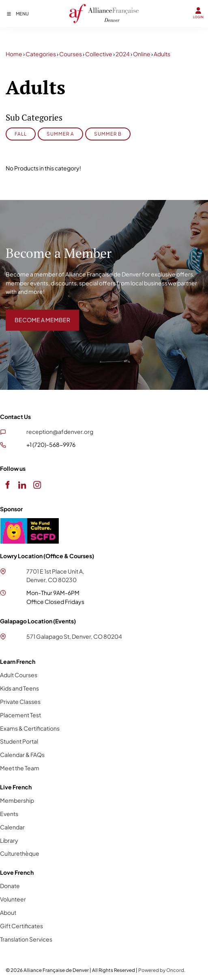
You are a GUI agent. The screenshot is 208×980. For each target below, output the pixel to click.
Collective (99, 54)
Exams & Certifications (30, 728)
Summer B (108, 134)
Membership (17, 800)
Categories (41, 54)
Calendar (12, 827)
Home (14, 54)
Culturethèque (20, 853)
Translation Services (26, 939)
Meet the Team (20, 768)
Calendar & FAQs (22, 755)
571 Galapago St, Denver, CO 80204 (74, 636)
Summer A (60, 134)
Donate (10, 886)
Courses (71, 54)
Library (9, 840)
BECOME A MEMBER (33, 314)
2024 (123, 54)
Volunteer (13, 899)
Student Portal (19, 741)
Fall (21, 134)
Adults (162, 54)
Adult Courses (19, 675)
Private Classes (20, 702)
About (8, 912)
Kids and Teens (19, 688)
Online (142, 54)
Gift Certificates (21, 926)
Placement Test (20, 715)
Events (9, 814)
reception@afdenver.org (60, 432)
